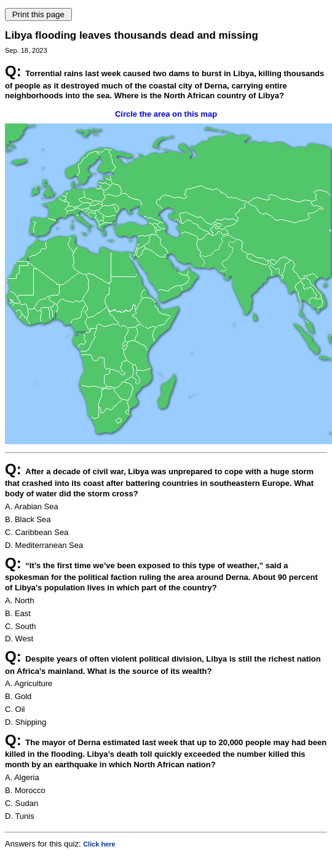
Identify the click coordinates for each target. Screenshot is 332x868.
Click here (99, 844)
